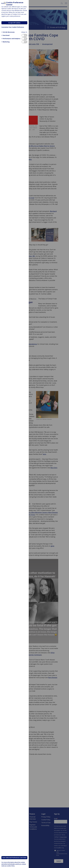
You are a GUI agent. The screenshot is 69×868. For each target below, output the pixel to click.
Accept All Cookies (14, 23)
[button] (8, 32)
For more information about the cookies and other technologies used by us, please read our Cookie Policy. (14, 864)
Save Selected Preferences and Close (14, 858)
